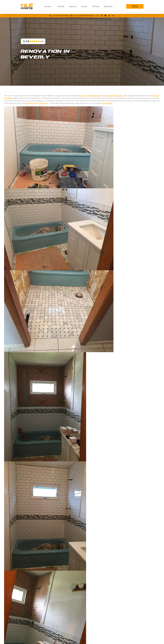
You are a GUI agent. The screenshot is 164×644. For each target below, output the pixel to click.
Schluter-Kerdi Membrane (91, 96)
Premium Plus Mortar (115, 96)
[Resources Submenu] (114, 6)
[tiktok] (109, 16)
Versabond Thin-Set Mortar (37, 103)
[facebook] (98, 16)
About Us (73, 6)
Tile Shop (96, 6)
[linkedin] (113, 16)
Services (47, 6)
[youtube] (105, 16)
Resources (108, 6)
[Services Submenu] (53, 6)
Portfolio (61, 6)
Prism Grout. (107, 103)
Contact (84, 6)
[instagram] (101, 16)
